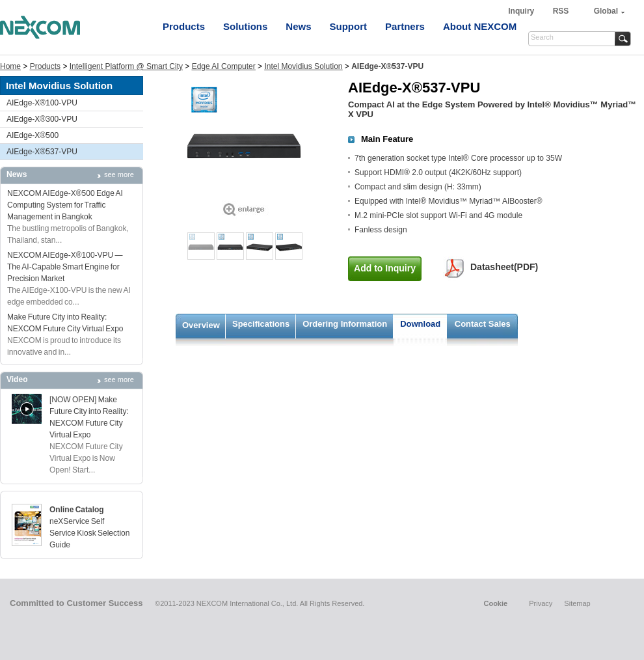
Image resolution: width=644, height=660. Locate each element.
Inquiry (522, 11)
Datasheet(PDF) (504, 267)
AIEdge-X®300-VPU (42, 119)
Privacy (541, 603)
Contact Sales (483, 324)
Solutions (245, 26)
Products (184, 26)
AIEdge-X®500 (33, 135)
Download (420, 324)
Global (606, 11)
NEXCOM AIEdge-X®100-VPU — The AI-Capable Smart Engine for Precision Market (65, 267)
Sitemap (577, 603)
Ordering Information (345, 324)
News (298, 26)
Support (349, 26)
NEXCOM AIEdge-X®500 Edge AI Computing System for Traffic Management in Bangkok (65, 205)
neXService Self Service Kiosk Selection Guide (89, 533)
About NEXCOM (480, 26)
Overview (201, 325)
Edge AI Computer (224, 66)
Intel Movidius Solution (303, 66)
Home (10, 66)
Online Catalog (77, 510)
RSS (561, 11)
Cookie (495, 603)
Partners (405, 26)
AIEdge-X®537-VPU (42, 152)
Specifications (261, 324)
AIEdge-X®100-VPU (42, 103)
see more (119, 174)
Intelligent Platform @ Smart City (126, 66)
